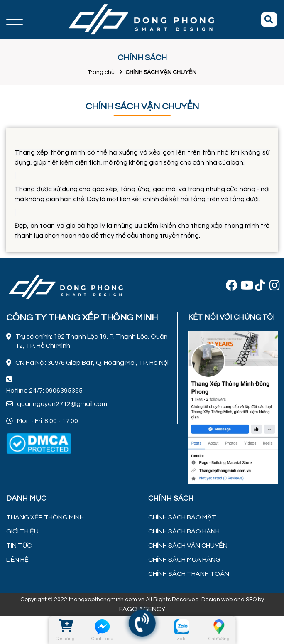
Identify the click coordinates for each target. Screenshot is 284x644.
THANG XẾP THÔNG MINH (45, 517)
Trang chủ (101, 72)
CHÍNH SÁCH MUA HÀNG (184, 560)
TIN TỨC (19, 546)
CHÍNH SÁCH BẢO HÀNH (184, 531)
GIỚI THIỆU (22, 531)
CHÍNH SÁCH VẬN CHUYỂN (188, 546)
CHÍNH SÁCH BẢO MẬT (182, 517)
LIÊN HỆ (17, 560)
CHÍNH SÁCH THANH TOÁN (189, 574)
